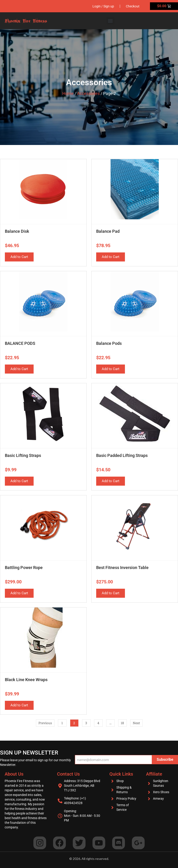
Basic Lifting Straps (23, 455)
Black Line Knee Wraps (26, 680)
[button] (110, 21)
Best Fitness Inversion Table (122, 568)
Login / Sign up (103, 6)
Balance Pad (108, 231)
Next (136, 723)
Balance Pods (109, 343)
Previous (45, 723)
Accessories (88, 93)
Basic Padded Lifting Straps (122, 455)
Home (68, 93)
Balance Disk (17, 231)
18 (124, 722)
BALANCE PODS (20, 343)
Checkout (133, 6)
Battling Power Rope (24, 568)
